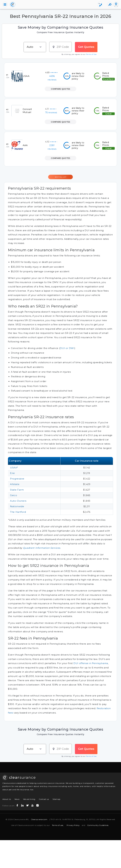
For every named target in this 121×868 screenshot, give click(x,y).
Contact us (44, 799)
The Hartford (18, 512)
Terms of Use (91, 54)
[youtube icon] (33, 805)
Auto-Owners (18, 501)
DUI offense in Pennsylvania (91, 663)
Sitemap (56, 799)
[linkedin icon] (23, 805)
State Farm (17, 490)
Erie (12, 473)
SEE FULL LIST (60, 177)
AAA (25, 145)
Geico (14, 495)
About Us (7, 799)
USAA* (14, 468)
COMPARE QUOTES (60, 89)
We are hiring (29, 799)
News (17, 799)
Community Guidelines (98, 825)
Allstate (15, 484)
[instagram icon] (38, 805)
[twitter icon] (28, 805)
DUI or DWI (67, 348)
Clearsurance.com (39, 819)
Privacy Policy (73, 825)
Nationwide (17, 506)
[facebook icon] (18, 805)
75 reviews (51, 113)
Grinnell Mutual (27, 111)
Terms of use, (58, 825)
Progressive (17, 479)
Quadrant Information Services (42, 548)
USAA (26, 76)
